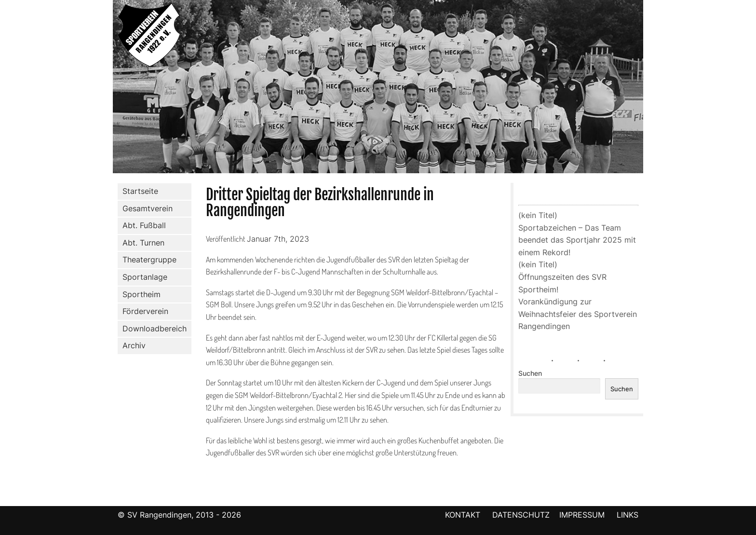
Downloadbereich (155, 329)
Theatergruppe (149, 260)
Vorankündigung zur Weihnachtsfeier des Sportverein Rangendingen (578, 314)
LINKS (628, 515)
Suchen (530, 373)
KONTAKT (463, 515)
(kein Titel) (538, 215)
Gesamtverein (146, 208)
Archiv (134, 345)
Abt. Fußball (142, 226)
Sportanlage (143, 277)
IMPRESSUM (583, 515)
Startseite (140, 191)
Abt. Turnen (142, 243)
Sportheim (142, 294)
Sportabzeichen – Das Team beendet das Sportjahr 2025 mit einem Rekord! (577, 240)
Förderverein (143, 312)
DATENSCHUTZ (521, 515)
